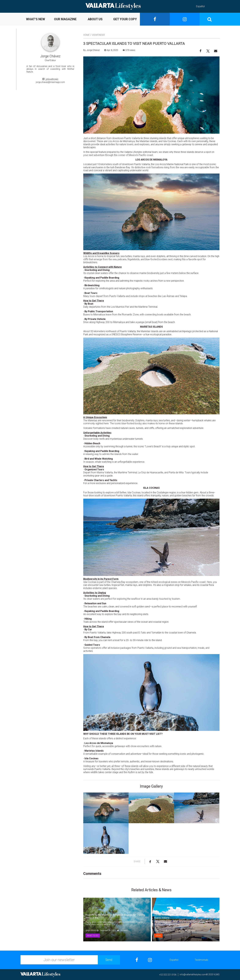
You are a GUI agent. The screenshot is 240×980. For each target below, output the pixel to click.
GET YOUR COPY (125, 19)
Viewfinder (98, 35)
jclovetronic (50, 79)
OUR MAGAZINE (65, 19)
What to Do (93, 936)
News (158, 936)
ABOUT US (95, 19)
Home (86, 35)
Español (200, 6)
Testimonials (201, 960)
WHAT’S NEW (36, 19)
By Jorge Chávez (91, 50)
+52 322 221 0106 (168, 975)
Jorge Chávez (50, 56)
